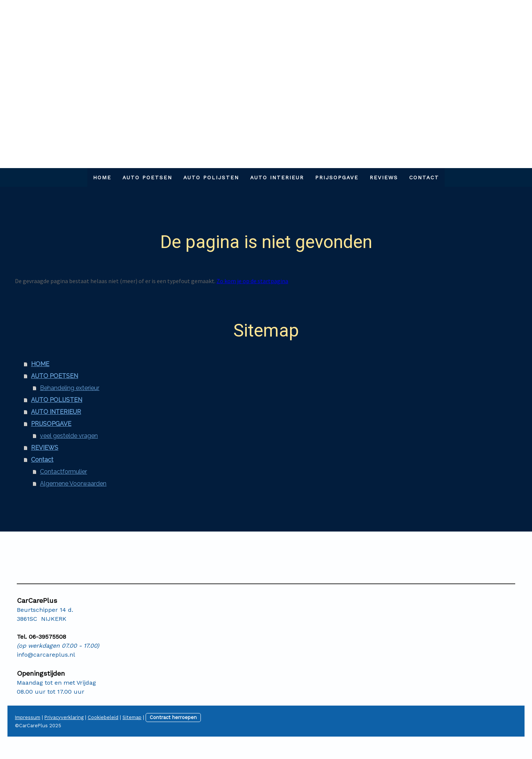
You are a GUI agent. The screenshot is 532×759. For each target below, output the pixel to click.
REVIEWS (384, 177)
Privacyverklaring (64, 717)
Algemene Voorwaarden (73, 484)
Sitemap (132, 717)
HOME (102, 177)
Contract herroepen (173, 717)
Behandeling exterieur (70, 388)
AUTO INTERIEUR (277, 177)
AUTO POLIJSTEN (211, 177)
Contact (424, 177)
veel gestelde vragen (69, 436)
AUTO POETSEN (147, 177)
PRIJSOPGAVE (337, 177)
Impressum (28, 717)
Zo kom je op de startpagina (252, 281)
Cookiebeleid (103, 717)
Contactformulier (63, 472)
